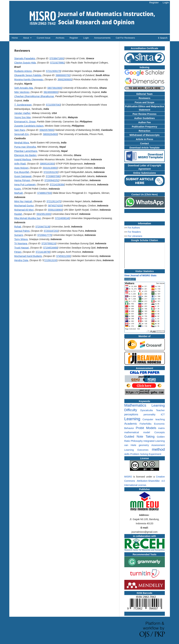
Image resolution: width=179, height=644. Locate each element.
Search (163, 38)
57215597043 (53, 105)
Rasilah (18, 214)
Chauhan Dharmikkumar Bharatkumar (34, 96)
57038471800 (57, 58)
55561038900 (55, 210)
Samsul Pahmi (22, 231)
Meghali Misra (22, 143)
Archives (60, 38)
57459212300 (64, 256)
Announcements (102, 38)
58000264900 (50, 134)
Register (74, 38)
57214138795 (43, 252)
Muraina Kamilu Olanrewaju (29, 79)
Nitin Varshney (22, 92)
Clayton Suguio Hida (25, 63)
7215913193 (50, 260)
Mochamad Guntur (24, 206)
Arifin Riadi (20, 164)
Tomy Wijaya (21, 239)
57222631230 (51, 172)
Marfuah (19, 193)
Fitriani (18, 252)
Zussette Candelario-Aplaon (29, 126)
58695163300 (47, 164)
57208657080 (53, 176)
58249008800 (51, 92)
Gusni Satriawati (23, 176)
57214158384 (57, 185)
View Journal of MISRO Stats (140, 275)
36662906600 (65, 79)
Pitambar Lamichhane (26, 151)
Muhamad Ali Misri (24, 210)
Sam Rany (20, 130)
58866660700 (63, 75)
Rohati (18, 227)
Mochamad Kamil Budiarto (28, 256)
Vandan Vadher (22, 113)
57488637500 (45, 193)
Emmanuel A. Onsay (25, 122)
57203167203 (51, 231)
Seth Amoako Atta (24, 88)
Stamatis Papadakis (25, 58)
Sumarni (19, 235)
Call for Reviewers (125, 38)
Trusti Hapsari (22, 248)
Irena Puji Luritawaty (25, 185)
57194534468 (50, 248)
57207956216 (49, 243)
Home (15, 38)
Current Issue (44, 38)
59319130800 (50, 168)
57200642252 (52, 180)
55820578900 (47, 130)
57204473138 (43, 227)
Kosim (18, 189)
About (26, 38)
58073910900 (55, 88)
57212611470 (54, 201)
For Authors (134, 228)
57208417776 (45, 235)
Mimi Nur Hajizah (23, 201)
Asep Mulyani (21, 168)
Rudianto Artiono (23, 71)
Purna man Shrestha (25, 147)
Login (86, 38)
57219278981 (57, 63)
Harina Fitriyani (22, 180)
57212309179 (53, 71)
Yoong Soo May (23, 117)
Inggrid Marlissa (23, 159)
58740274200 (55, 206)
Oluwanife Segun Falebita (28, 75)
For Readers (134, 232)
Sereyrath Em (22, 134)
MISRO (128, 477)
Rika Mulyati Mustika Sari (28, 218)
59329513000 (44, 214)
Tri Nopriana (21, 243)
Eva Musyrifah (22, 172)
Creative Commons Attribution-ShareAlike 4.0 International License (145, 481)
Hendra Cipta (21, 260)
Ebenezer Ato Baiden (25, 155)
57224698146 (62, 218)
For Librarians (135, 236)
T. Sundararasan (23, 105)
